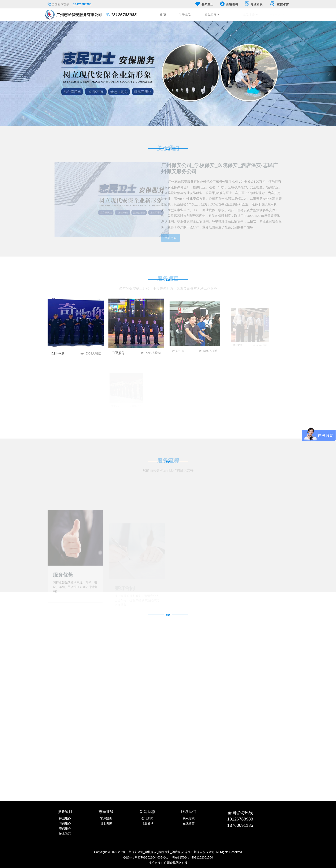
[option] (168, 74)
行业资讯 (147, 823)
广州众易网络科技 (176, 863)
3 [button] (173, 120)
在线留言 (189, 823)
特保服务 (65, 823)
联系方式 (189, 818)
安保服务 (65, 829)
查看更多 (167, 238)
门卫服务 (126, 343)
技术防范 (65, 834)
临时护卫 (68, 345)
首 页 (173, 15)
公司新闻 (147, 818)
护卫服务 (65, 818)
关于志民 (198, 15)
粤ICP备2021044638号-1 (151, 857)
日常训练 (106, 823)
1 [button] (163, 120)
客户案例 (106, 818)
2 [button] (168, 120)
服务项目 (226, 15)
